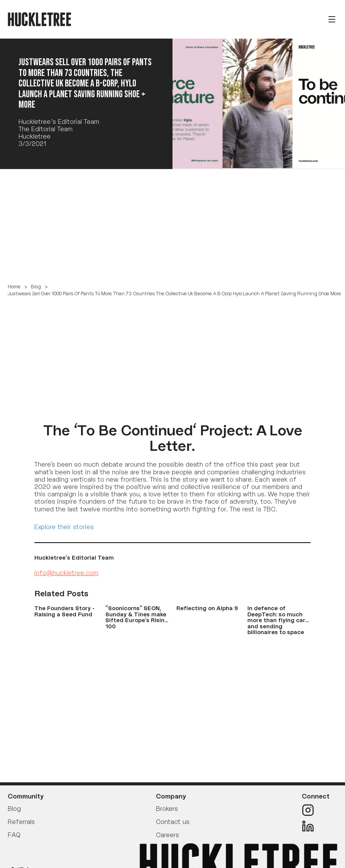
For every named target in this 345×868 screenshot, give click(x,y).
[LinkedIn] (316, 826)
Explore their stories (64, 527)
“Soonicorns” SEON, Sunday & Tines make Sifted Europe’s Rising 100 (137, 617)
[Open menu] (332, 19)
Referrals (21, 822)
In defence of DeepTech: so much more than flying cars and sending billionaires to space (278, 620)
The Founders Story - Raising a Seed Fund (64, 611)
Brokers (167, 809)
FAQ (14, 835)
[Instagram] (316, 810)
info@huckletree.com (66, 573)
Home (14, 287)
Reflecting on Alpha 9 (207, 608)
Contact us (173, 822)
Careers (167, 835)
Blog (36, 287)
